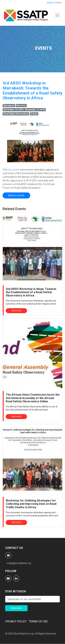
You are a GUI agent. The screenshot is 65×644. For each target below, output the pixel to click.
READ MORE (16, 311)
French (59, 3)
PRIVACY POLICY (16, 621)
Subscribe (16, 608)
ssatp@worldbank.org (19, 563)
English (50, 3)
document (14, 170)
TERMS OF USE (38, 621)
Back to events (16, 195)
